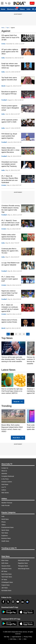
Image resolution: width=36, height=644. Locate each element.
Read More (18, 438)
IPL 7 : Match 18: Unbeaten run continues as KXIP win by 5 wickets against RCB (10, 308)
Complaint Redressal (8, 476)
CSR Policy (13, 639)
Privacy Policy (28, 637)
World (3, 86)
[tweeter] (8, 602)
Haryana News (6, 566)
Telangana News (23, 566)
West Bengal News (24, 569)
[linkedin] (23, 602)
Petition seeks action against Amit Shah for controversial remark (9, 237)
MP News (4, 571)
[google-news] (27, 602)
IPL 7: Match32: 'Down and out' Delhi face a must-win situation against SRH (11, 223)
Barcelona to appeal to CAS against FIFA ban (9, 93)
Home (3, 9)
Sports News (5, 530)
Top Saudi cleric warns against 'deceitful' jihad (9, 79)
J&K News (5, 588)
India (28, 9)
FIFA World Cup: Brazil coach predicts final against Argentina (9, 136)
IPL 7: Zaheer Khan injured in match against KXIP (10, 279)
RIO (20, 639)
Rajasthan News (23, 563)
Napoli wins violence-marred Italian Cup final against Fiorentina (9, 293)
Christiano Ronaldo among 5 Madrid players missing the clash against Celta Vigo (11, 209)
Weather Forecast (7, 503)
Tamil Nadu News (7, 577)
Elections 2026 (12, 9)
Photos (4, 522)
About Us (4, 471)
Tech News (5, 533)
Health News (5, 541)
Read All (18, 402)
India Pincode (6, 505)
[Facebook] (3, 602)
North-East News (7, 574)
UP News (4, 580)
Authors (4, 490)
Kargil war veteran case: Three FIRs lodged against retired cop (11, 66)
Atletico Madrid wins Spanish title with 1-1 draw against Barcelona (10, 150)
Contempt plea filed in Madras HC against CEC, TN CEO (10, 251)
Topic (8, 28)
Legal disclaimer (16, 637)
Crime (3, 44)
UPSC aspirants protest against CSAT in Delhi (9, 121)
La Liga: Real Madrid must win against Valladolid (10, 264)
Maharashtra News (24, 560)
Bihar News (5, 560)
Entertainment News (7, 527)
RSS (25, 639)
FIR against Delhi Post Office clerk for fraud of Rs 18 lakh (10, 38)
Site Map (7, 637)
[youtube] (18, 602)
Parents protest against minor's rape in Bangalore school (10, 108)
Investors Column (7, 482)
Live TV (4, 487)
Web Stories (5, 493)
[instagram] (13, 602)
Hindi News (5, 484)
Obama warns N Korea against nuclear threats (9, 321)
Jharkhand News (6, 569)
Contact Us (5, 468)
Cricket (4, 185)
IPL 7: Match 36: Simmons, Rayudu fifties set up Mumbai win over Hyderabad (10, 179)
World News (5, 519)
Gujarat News (6, 585)
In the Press (5, 479)
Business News (6, 538)
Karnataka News (6, 590)
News (3, 28)
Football (4, 100)
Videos (22, 9)
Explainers (5, 536)
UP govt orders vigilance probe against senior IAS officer (10, 52)
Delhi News (5, 563)
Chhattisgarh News (7, 582)
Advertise (4, 474)
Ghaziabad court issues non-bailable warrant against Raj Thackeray (9, 164)
